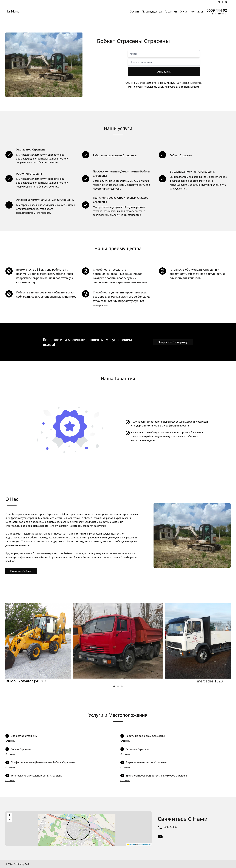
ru (226, 2)
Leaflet (131, 844)
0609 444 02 (170, 827)
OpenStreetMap (145, 844)
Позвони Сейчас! (21, 571)
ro (219, 2)
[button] (9, 815)
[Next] (226, 643)
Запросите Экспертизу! (173, 342)
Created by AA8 (21, 864)
